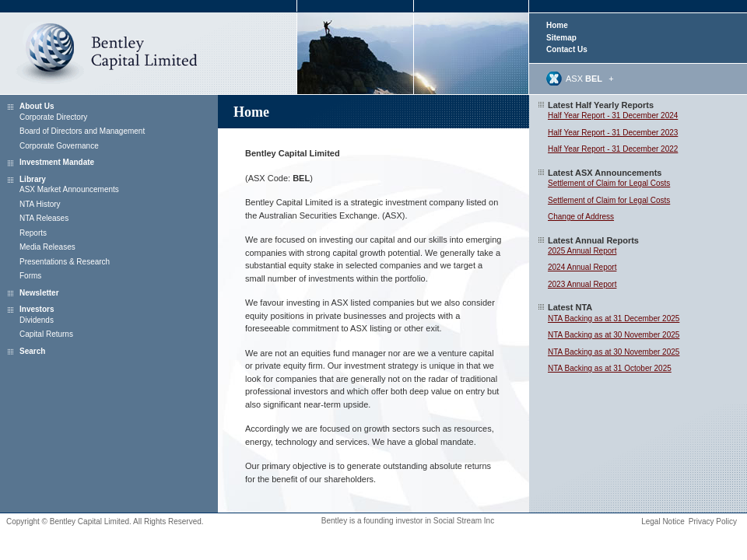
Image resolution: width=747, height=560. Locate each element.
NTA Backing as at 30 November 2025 (614, 335)
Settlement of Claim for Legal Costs (609, 183)
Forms (30, 276)
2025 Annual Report (582, 251)
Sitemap (561, 38)
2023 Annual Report (582, 284)
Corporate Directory (53, 117)
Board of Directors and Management (82, 131)
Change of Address (581, 217)
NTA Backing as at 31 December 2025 (614, 318)
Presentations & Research (65, 262)
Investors (37, 309)
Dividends (37, 320)
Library (33, 179)
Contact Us (567, 49)
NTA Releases (44, 218)
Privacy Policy (713, 521)
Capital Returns (46, 334)
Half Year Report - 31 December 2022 (613, 149)
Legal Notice (663, 521)
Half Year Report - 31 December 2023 (613, 133)
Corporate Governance (59, 146)
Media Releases (47, 247)
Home (557, 25)
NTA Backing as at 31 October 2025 (610, 368)
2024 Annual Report (582, 267)
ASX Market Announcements (69, 189)
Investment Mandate (57, 162)
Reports (33, 233)
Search (32, 351)
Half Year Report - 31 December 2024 (613, 115)
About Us (37, 106)
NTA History (40, 204)
